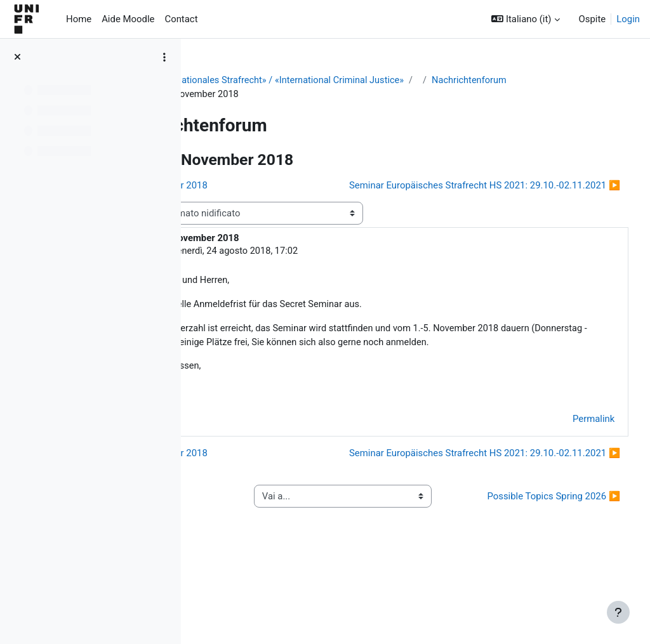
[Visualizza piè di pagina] (618, 612)
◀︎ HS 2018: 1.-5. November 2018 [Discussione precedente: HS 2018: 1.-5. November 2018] (285, 186)
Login (628, 19)
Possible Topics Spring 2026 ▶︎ (546, 567)
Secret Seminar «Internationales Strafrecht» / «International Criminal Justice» (367, 81)
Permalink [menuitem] (570, 459)
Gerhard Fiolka (286, 275)
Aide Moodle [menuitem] (128, 19)
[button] (525, 19)
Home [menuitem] (79, 19)
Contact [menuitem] (181, 19)
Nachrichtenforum (258, 95)
